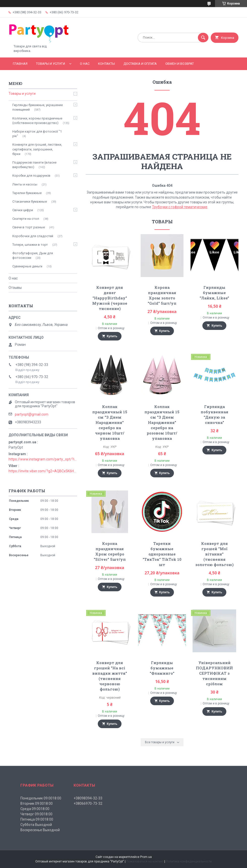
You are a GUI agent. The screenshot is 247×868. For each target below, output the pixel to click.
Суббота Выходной (36, 825)
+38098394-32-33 (88, 798)
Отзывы (15, 288)
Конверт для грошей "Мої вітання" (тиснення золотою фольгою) (214, 554)
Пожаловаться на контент (145, 861)
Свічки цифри (23, 210)
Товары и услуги (51, 64)
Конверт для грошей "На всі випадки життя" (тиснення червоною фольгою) (110, 676)
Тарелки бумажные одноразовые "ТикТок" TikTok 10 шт (162, 554)
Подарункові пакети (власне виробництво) (34, 165)
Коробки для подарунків (31, 176)
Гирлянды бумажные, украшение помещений (38, 107)
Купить (112, 336)
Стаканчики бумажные (30, 201)
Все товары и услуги (160, 742)
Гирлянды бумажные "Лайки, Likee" (214, 293)
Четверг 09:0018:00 (36, 814)
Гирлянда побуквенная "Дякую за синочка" (214, 414)
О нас (13, 278)
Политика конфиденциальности (189, 861)
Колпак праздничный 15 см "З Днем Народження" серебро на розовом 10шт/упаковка (162, 422)
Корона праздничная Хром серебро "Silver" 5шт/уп (110, 551)
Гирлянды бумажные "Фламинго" (162, 668)
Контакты (106, 64)
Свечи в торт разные (29, 227)
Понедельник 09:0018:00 (41, 798)
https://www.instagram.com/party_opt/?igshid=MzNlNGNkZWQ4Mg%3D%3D (43, 459)
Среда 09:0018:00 (35, 809)
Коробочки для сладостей (33, 236)
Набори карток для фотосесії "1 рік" (37, 134)
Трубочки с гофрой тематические (180, 207)
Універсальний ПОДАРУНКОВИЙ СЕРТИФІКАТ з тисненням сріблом (214, 673)
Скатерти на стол (26, 219)
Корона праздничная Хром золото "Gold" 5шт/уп (162, 295)
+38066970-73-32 (88, 803)
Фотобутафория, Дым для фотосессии (33, 255)
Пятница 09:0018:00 (37, 819)
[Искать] (203, 38)
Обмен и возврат (180, 64)
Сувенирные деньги (27, 266)
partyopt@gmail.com (32, 414)
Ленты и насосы (25, 184)
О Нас (85, 64)
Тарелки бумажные (27, 193)
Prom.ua (146, 857)
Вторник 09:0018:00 (37, 803)
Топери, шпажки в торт (30, 245)
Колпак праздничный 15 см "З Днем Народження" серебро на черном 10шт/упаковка (110, 422)
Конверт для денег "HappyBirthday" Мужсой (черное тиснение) (110, 298)
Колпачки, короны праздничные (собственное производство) (37, 121)
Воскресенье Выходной (40, 830)
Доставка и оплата (140, 64)
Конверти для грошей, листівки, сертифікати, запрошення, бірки (37, 149)
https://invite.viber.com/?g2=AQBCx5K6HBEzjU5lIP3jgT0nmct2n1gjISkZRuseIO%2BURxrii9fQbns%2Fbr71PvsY (43, 471)
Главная (20, 64)
